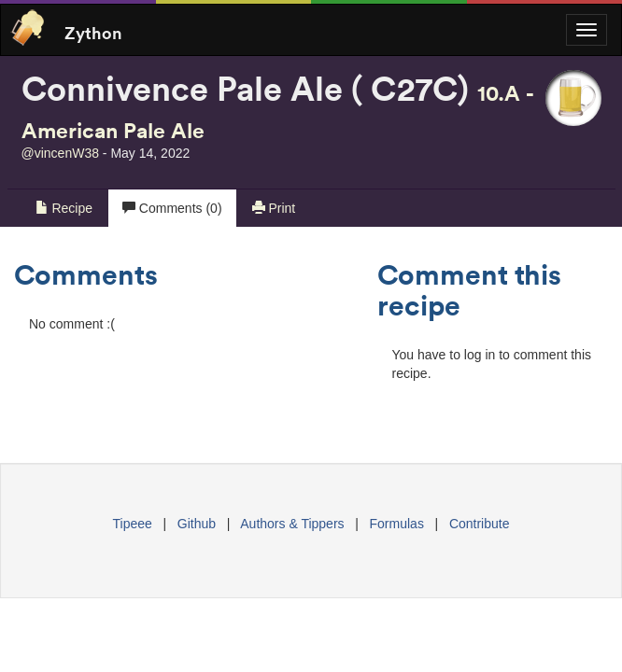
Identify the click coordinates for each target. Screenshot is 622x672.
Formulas (397, 524)
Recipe (64, 208)
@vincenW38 (60, 153)
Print (274, 208)
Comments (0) (172, 208)
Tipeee (133, 524)
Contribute (480, 524)
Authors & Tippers (292, 524)
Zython (93, 32)
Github (197, 524)
